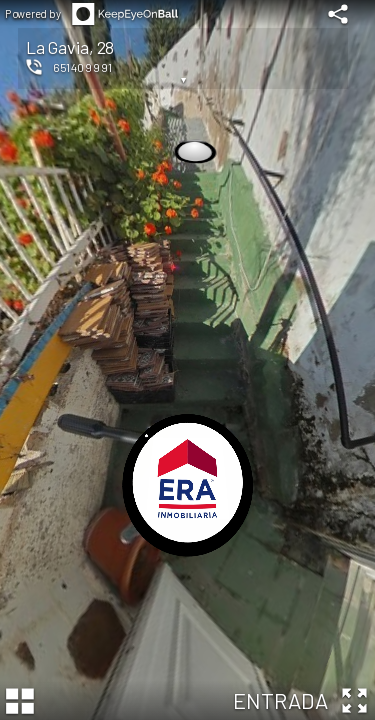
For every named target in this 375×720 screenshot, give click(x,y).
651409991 (82, 67)
